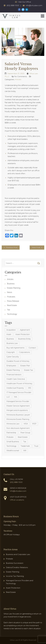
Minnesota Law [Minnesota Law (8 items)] (13, 424)
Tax (9, 310)
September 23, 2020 (16, 73)
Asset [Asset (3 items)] (9, 334)
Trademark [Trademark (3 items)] (25, 446)
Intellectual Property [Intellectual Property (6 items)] (15, 388)
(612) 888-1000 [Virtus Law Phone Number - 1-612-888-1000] (13, 5)
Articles (18, 79)
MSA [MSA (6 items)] (26, 424)
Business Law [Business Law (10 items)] (12, 343)
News (10, 292)
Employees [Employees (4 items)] (11, 366)
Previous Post (12, 247)
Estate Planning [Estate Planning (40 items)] (13, 370)
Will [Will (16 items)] (25, 450)
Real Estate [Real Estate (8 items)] (23, 437)
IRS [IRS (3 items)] (30, 388)
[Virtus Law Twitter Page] (23, 10)
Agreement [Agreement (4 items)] (25, 330)
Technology (12, 314)
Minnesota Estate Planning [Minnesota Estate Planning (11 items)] (18, 419)
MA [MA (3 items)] (16, 397)
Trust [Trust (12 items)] (36, 446)
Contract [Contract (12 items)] (32, 348)
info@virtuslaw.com (18, 491)
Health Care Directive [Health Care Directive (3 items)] (16, 379)
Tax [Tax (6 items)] (25, 442)
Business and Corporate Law (18, 554)
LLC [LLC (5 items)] (8, 397)
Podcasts (11, 297)
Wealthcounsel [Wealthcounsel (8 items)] (13, 450)
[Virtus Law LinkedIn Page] (27, 10)
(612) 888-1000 (16, 482)
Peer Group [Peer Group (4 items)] (25, 433)
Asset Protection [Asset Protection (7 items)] (23, 334)
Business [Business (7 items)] (10, 339)
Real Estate (12, 305)
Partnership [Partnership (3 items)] (11, 433)
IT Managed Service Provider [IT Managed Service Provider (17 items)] (19, 392)
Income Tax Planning (15, 576)
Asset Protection (13, 588)
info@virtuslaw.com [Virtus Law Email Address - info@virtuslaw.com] (34, 5)
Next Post (36, 247)
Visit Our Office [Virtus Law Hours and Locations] (25, 2)
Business (11, 284)
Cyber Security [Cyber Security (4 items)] (13, 357)
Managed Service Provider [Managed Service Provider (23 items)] (18, 401)
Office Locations (17, 500)
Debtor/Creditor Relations (17, 567)
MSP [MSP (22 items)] (34, 424)
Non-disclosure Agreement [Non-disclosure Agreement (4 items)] (18, 428)
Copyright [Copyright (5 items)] (11, 352)
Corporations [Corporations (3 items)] (24, 352)
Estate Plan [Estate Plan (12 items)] (25, 366)
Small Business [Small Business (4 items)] (13, 442)
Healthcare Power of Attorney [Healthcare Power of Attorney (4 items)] (19, 383)
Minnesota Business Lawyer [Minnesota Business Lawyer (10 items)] (18, 415)
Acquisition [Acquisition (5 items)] (11, 330)
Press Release (13, 301)
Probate (9, 559)
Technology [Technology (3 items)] (11, 446)
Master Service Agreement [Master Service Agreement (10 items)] (18, 406)
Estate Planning (14, 288)
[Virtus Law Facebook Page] (19, 10)
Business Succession (15, 563)
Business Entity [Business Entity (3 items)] (24, 339)
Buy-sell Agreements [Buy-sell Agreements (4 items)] (15, 348)
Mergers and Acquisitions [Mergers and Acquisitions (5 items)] (17, 410)
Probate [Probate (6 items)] (10, 437)
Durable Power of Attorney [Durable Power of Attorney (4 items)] (18, 361)
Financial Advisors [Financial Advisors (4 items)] (14, 375)
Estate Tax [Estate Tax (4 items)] (28, 370)
